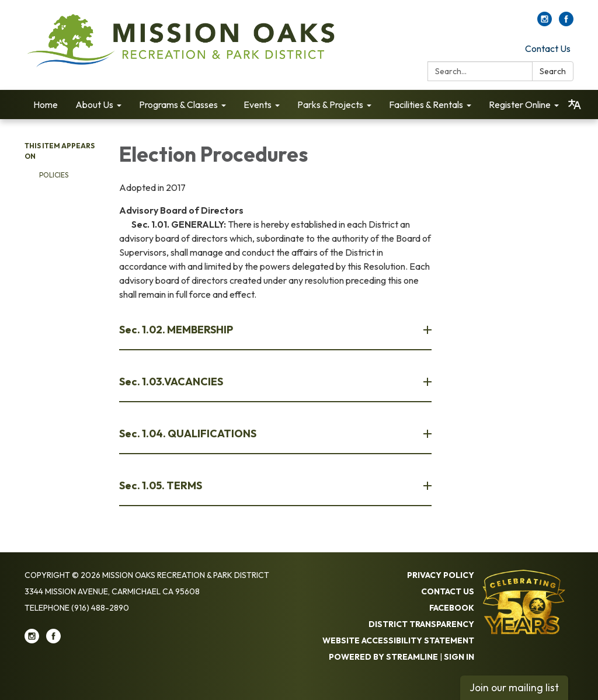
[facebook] (566, 23)
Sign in (459, 657)
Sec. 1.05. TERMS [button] (161, 485)
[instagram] (545, 23)
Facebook (452, 608)
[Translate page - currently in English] (575, 105)
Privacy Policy (441, 575)
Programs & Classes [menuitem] (178, 105)
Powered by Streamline (383, 657)
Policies (54, 175)
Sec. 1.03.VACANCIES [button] (172, 382)
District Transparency (421, 624)
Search (553, 71)
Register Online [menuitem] (520, 105)
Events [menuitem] (258, 105)
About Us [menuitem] (94, 105)
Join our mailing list (514, 687)
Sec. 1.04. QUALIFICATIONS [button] (189, 433)
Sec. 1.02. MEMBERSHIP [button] (177, 330)
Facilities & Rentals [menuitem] (426, 105)
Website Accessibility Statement (398, 640)
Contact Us (548, 48)
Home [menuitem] (46, 105)
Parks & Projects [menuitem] (330, 105)
